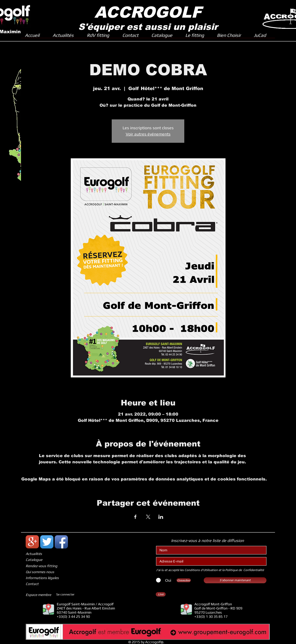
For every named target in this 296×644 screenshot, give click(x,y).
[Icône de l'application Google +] (32, 542)
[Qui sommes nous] (45, 572)
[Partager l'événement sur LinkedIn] (161, 517)
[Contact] (45, 584)
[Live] (161, 594)
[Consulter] (184, 580)
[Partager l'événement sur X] (148, 517)
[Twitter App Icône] (47, 542)
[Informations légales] (45, 578)
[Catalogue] (45, 560)
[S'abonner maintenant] (235, 580)
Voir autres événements (148, 134)
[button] (197, 37)
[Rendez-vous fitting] (45, 566)
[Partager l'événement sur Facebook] (135, 517)
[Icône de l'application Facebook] (61, 542)
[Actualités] (45, 554)
